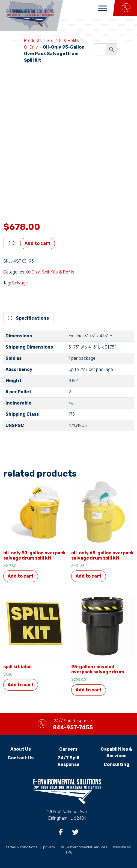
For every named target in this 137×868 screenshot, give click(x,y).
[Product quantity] (11, 243)
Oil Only (31, 47)
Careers (68, 749)
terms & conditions (22, 847)
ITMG (69, 852)
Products (33, 41)
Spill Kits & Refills (63, 41)
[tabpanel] (68, 383)
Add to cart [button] (21, 576)
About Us (21, 749)
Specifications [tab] (28, 318)
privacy (49, 847)
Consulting (117, 764)
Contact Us (21, 758)
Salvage (20, 283)
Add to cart (38, 243)
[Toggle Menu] (103, 8)
